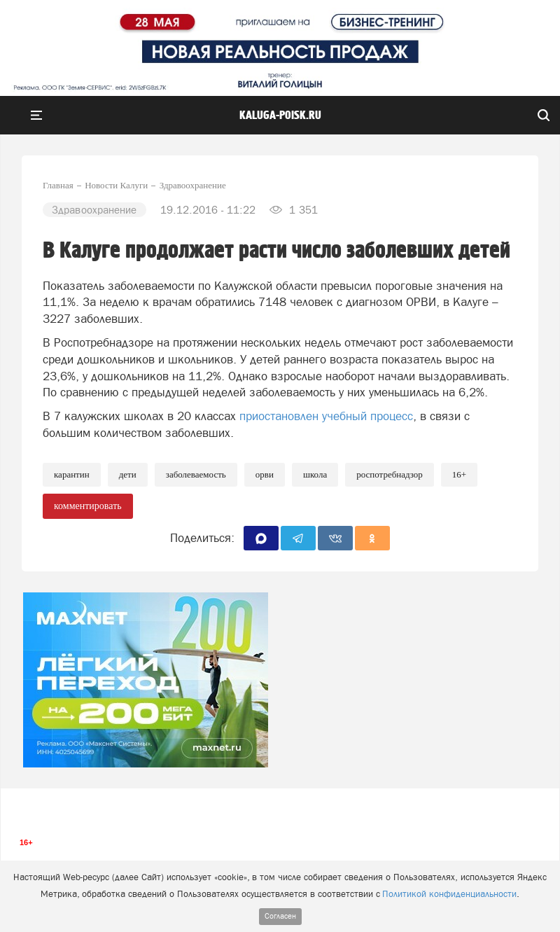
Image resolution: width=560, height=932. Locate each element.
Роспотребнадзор (390, 474)
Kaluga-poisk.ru (280, 116)
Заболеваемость (196, 474)
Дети (128, 474)
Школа (315, 474)
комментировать (88, 506)
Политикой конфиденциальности (449, 894)
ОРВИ (265, 474)
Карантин (72, 474)
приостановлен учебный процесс (326, 416)
